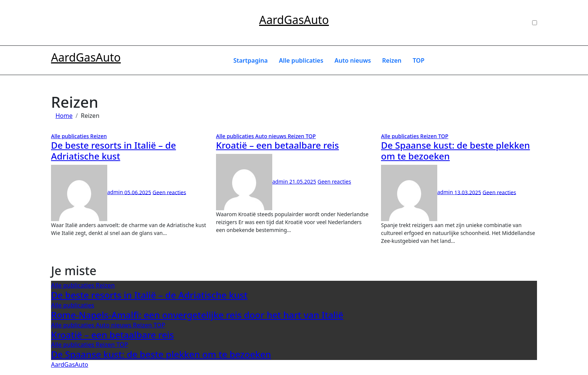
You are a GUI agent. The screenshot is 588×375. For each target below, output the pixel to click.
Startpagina (250, 60)
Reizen (392, 60)
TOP (419, 60)
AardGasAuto (294, 20)
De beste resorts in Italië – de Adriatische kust (113, 151)
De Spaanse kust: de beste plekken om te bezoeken (455, 151)
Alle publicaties (301, 60)
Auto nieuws (353, 60)
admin (88, 192)
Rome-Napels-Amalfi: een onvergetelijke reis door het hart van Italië (197, 315)
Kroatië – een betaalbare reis (277, 145)
